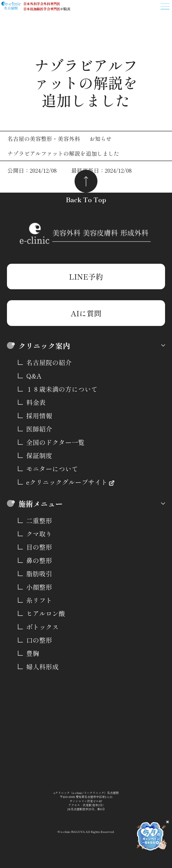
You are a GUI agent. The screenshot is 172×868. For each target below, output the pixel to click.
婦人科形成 (42, 667)
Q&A (34, 376)
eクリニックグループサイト (68, 482)
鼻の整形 (39, 560)
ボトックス (42, 627)
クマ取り (39, 534)
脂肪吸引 (39, 573)
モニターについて (52, 469)
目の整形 (39, 547)
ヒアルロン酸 (46, 613)
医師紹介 (39, 429)
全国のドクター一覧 (55, 442)
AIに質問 (86, 313)
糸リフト (39, 600)
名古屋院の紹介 (49, 362)
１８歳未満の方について (62, 389)
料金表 (36, 402)
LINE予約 (86, 276)
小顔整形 (39, 587)
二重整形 (39, 520)
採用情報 (39, 416)
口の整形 (39, 640)
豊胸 (33, 653)
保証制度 (39, 455)
